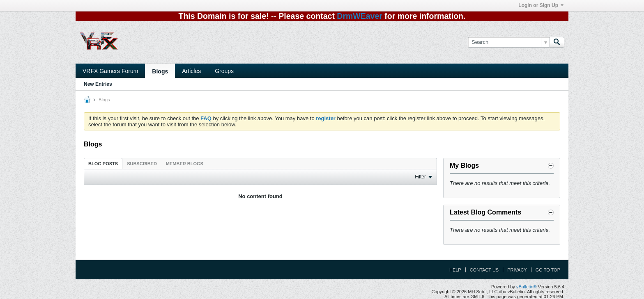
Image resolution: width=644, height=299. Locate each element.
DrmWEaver (360, 16)
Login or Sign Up (541, 5)
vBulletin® (527, 287)
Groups (224, 71)
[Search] (509, 42)
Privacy (517, 270)
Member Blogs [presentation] (185, 164)
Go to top (548, 270)
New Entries (98, 84)
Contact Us (484, 270)
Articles (191, 71)
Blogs (160, 71)
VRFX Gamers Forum (110, 71)
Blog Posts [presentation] (103, 164)
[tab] (103, 163)
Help (455, 270)
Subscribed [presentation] (142, 164)
